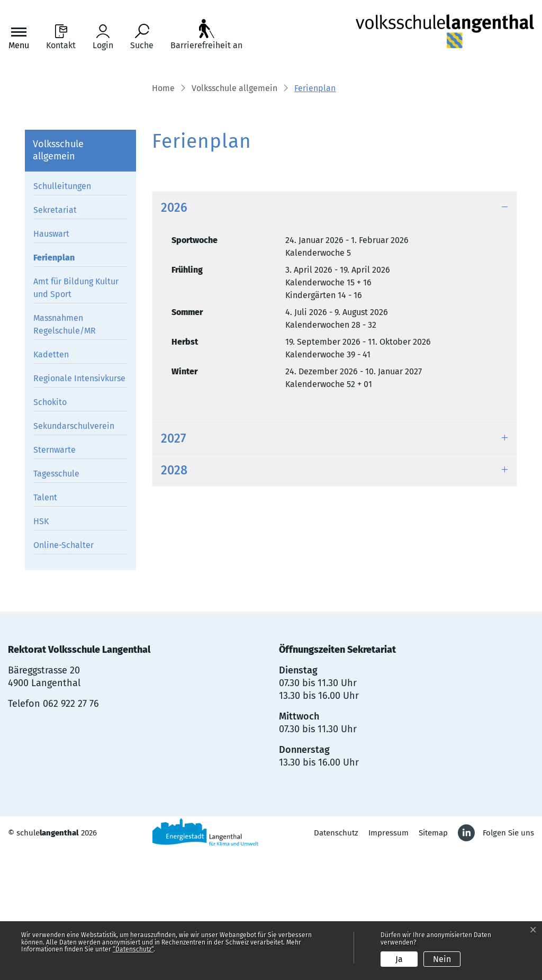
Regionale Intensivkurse (79, 506)
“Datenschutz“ (133, 949)
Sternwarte (55, 578)
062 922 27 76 (71, 832)
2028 (174, 599)
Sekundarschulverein (74, 554)
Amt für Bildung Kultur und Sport (76, 416)
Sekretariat (55, 338)
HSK (41, 649)
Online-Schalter (64, 673)
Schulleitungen (62, 314)
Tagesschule (56, 602)
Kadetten (51, 483)
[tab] (335, 336)
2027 (174, 567)
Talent (45, 626)
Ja (399, 959)
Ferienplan (58, 388)
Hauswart (51, 362)
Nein (442, 959)
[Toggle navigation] (19, 37)
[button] (234, 218)
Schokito (50, 530)
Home (163, 217)
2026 (174, 336)
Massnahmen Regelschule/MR (65, 452)
